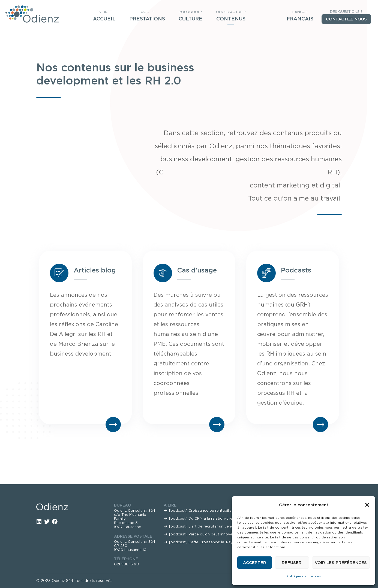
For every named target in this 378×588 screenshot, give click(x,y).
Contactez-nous (346, 19)
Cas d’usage (197, 270)
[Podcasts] (266, 273)
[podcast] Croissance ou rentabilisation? (206, 510)
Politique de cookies (304, 576)
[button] (367, 505)
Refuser (292, 563)
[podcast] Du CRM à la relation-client (203, 518)
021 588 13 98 (126, 564)
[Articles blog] (59, 273)
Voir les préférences (341, 563)
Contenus (231, 19)
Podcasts (296, 270)
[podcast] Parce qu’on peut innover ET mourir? (212, 534)
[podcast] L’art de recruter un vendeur (204, 526)
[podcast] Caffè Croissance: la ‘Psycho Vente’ (211, 542)
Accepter (255, 563)
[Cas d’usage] (163, 273)
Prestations (147, 19)
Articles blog (95, 270)
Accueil (104, 19)
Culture (190, 19)
